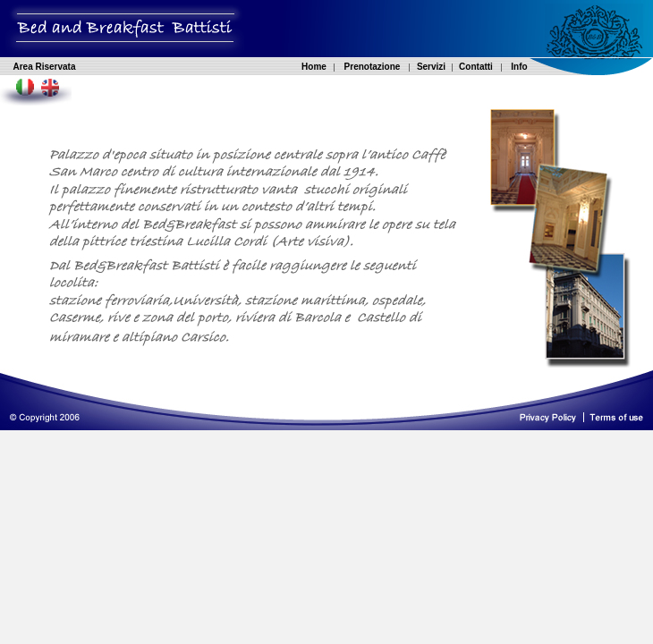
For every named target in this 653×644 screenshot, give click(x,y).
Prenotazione (373, 67)
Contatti (476, 67)
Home (314, 67)
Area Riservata (44, 67)
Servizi (431, 67)
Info (519, 67)
